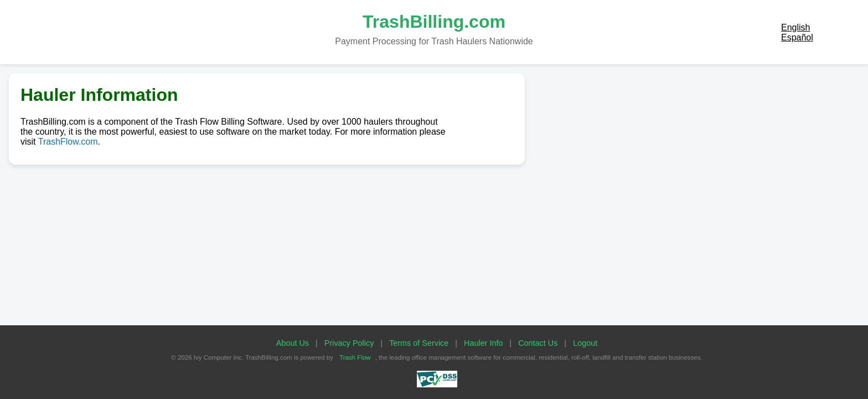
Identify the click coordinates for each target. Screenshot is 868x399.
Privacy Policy (349, 343)
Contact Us (538, 343)
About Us (293, 343)
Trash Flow (355, 357)
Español (797, 37)
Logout (585, 343)
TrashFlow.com (68, 142)
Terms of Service (419, 343)
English (795, 27)
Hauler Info (483, 343)
